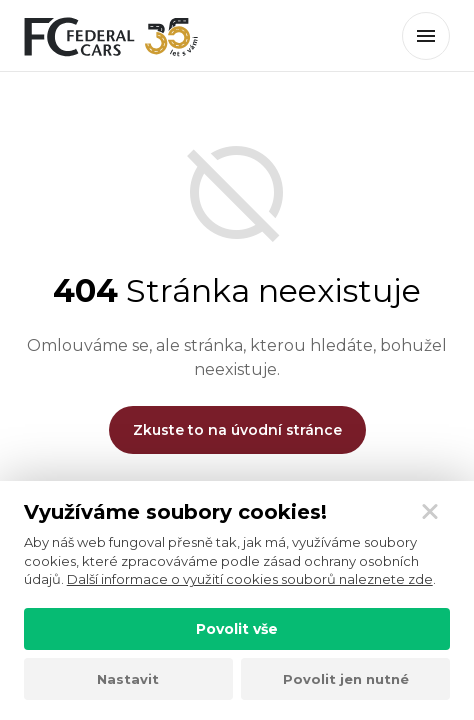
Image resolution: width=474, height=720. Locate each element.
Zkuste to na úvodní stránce (237, 430)
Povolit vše (237, 629)
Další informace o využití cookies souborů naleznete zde (250, 579)
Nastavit (128, 679)
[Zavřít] (430, 512)
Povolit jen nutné (346, 679)
